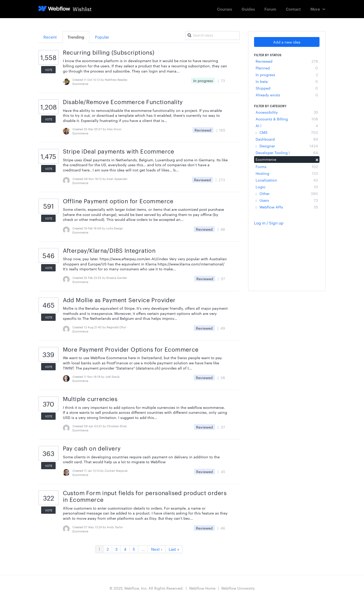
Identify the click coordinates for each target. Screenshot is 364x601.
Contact (293, 9)
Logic (287, 187)
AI (287, 126)
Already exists (287, 95)
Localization (287, 180)
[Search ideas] (212, 35)
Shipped (287, 88)
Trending (76, 37)
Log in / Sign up (269, 223)
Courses (225, 9)
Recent (50, 37)
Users (287, 200)
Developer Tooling (287, 153)
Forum (270, 9)
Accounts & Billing (287, 119)
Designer (287, 146)
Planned (287, 68)
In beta (287, 81)
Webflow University (238, 588)
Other (287, 193)
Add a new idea (287, 42)
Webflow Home (202, 588)
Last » (174, 549)
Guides (248, 9)
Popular (102, 37)
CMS (287, 132)
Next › (157, 549)
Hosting (287, 173)
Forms (287, 166)
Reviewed (287, 61)
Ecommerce (287, 159)
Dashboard (287, 139)
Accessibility (287, 112)
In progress (287, 75)
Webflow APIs (287, 207)
